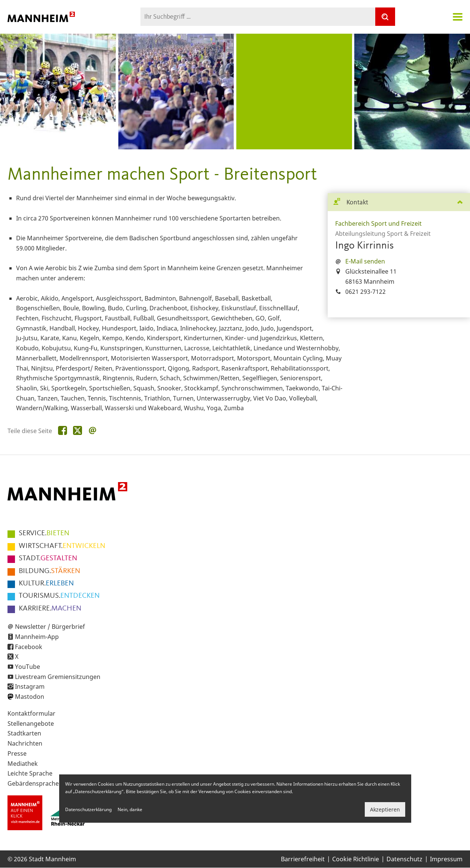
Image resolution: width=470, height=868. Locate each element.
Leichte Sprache (30, 773)
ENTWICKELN (62, 546)
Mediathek (23, 764)
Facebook (29, 647)
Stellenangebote (31, 724)
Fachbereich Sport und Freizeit (378, 223)
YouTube (28, 667)
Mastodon (30, 697)
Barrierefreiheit (303, 859)
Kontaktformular (31, 713)
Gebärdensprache (33, 783)
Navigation (458, 17)
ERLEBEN (46, 584)
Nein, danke (130, 809)
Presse (17, 753)
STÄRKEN (49, 571)
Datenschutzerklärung (88, 809)
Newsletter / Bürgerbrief (50, 627)
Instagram (30, 686)
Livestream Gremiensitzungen (58, 677)
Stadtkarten (24, 733)
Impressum (446, 859)
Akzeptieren (385, 809)
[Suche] (385, 17)
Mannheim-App (37, 637)
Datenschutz (404, 859)
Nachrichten (25, 743)
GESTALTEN (48, 558)
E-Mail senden (365, 261)
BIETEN (44, 533)
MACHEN (50, 609)
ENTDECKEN (59, 596)
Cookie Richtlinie (356, 859)
